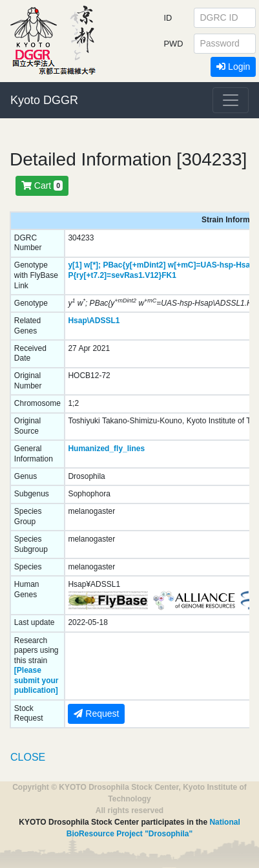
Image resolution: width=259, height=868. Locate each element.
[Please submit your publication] (36, 680)
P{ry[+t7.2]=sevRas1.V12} (115, 275)
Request (96, 714)
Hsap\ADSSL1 (94, 321)
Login (233, 67)
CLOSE (28, 757)
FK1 (169, 275)
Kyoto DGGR (44, 100)
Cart (42, 185)
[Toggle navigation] (231, 100)
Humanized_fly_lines (106, 449)
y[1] (75, 265)
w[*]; (92, 265)
